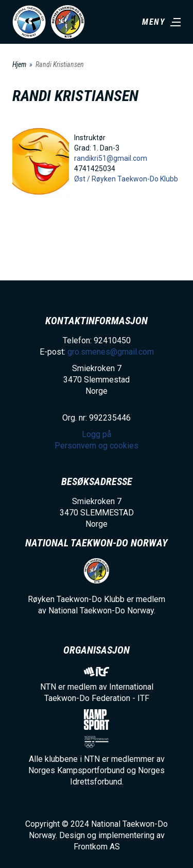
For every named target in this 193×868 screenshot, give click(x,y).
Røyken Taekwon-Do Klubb (135, 179)
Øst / (83, 179)
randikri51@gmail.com (111, 158)
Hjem (19, 64)
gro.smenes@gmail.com (111, 352)
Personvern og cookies (97, 446)
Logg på (97, 434)
